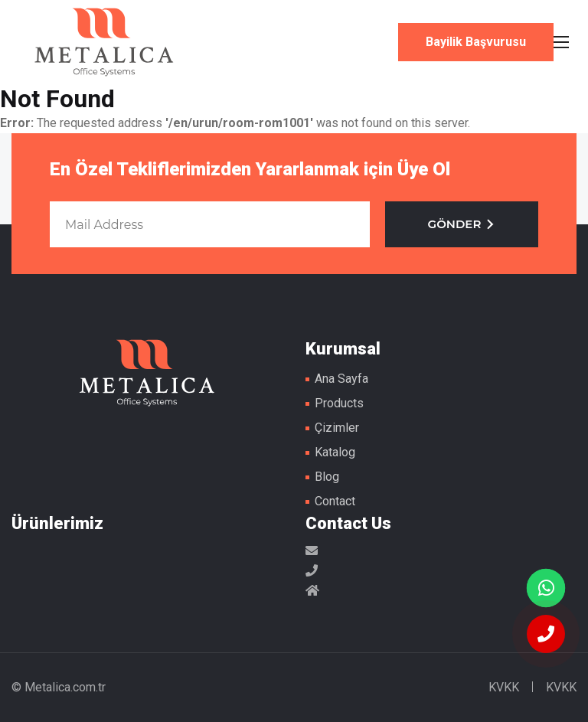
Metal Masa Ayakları (104, 42)
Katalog (335, 452)
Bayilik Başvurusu (476, 42)
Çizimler (337, 428)
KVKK (504, 687)
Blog (327, 477)
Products (339, 403)
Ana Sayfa (341, 379)
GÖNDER (462, 224)
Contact (335, 501)
